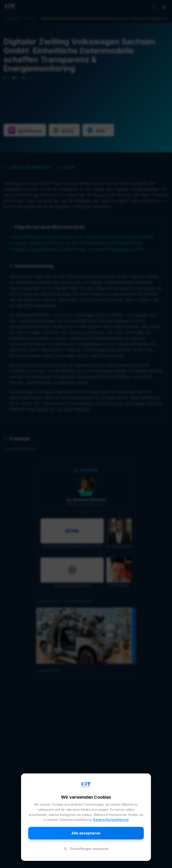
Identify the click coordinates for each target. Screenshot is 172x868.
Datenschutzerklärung (111, 820)
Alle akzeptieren (86, 833)
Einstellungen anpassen (86, 849)
